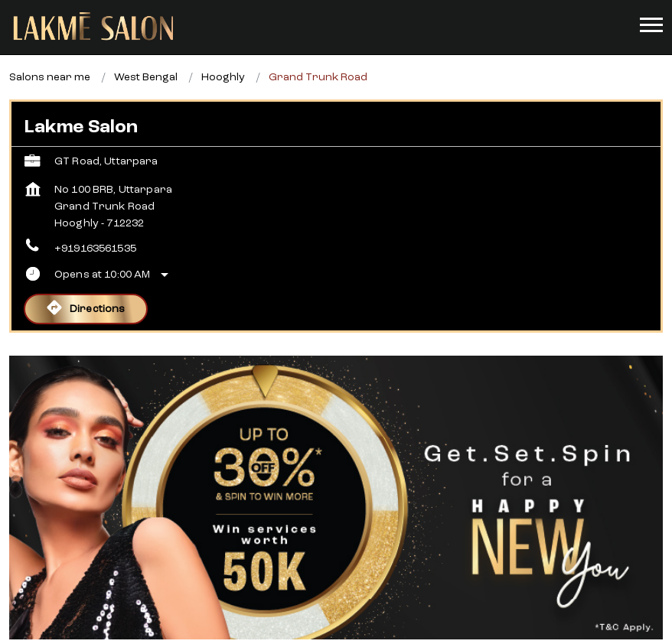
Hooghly (223, 50)
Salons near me (50, 50)
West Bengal (146, 50)
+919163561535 (95, 221)
